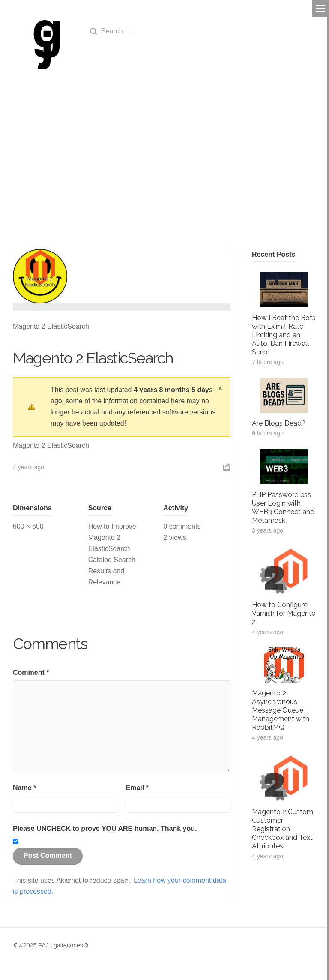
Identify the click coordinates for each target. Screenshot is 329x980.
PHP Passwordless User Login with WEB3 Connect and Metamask (283, 508)
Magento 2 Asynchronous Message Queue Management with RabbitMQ (281, 710)
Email (137, 788)
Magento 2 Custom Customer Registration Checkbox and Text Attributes (283, 829)
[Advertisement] (164, 185)
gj (45, 45)
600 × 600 (28, 526)
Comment (31, 673)
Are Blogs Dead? (279, 423)
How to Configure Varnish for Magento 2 (284, 613)
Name (24, 788)
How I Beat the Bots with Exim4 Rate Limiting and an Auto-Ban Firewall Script (284, 335)
